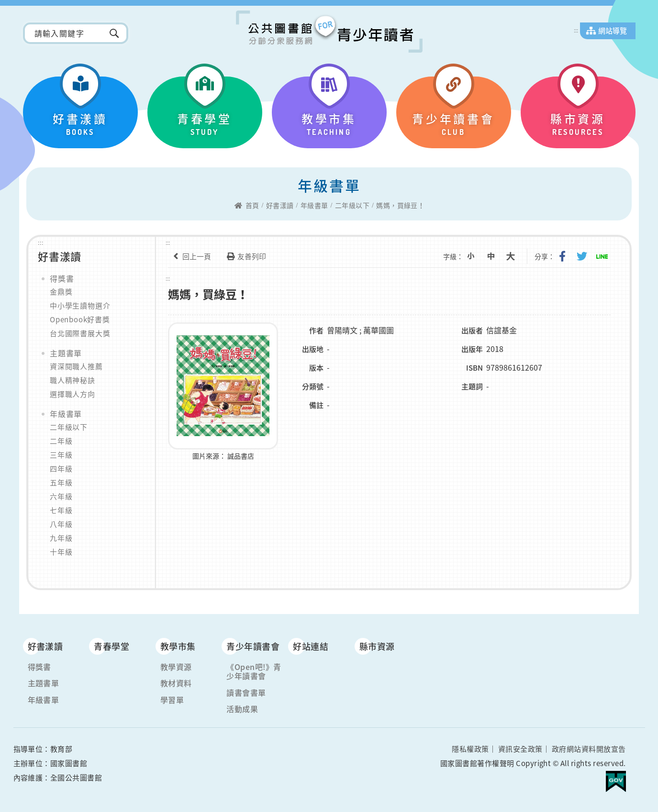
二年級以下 (352, 206)
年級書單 (314, 206)
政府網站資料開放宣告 (589, 749)
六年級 (61, 496)
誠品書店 (241, 455)
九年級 (61, 538)
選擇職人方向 (72, 394)
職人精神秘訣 (72, 380)
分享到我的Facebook (566, 256)
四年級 (61, 469)
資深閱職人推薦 (76, 366)
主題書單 (66, 353)
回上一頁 (190, 256)
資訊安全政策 (520, 749)
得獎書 (62, 278)
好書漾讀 (280, 206)
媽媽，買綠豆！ (400, 206)
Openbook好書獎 (80, 319)
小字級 (478, 256)
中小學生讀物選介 (80, 306)
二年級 (61, 441)
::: (576, 30)
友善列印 (245, 256)
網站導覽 (613, 31)
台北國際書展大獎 (80, 333)
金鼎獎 (61, 292)
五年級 (61, 483)
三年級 (61, 455)
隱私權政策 (470, 749)
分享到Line (603, 256)
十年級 (61, 552)
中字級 (497, 256)
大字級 (515, 256)
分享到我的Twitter (584, 256)
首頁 (252, 206)
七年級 (61, 510)
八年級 (61, 524)
